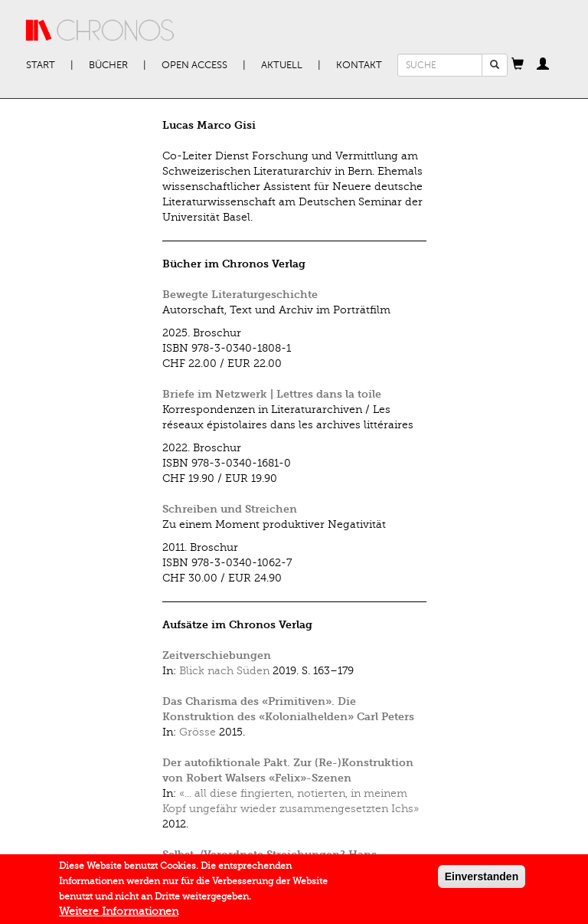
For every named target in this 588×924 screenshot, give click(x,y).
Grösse (198, 732)
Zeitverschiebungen (217, 655)
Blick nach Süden (224, 671)
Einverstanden (482, 880)
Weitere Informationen (119, 915)
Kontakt (359, 65)
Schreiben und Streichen (230, 509)
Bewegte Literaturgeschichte (240, 295)
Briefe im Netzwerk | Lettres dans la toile (272, 394)
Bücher (108, 65)
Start (41, 65)
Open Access (194, 65)
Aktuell (282, 65)
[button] (518, 65)
